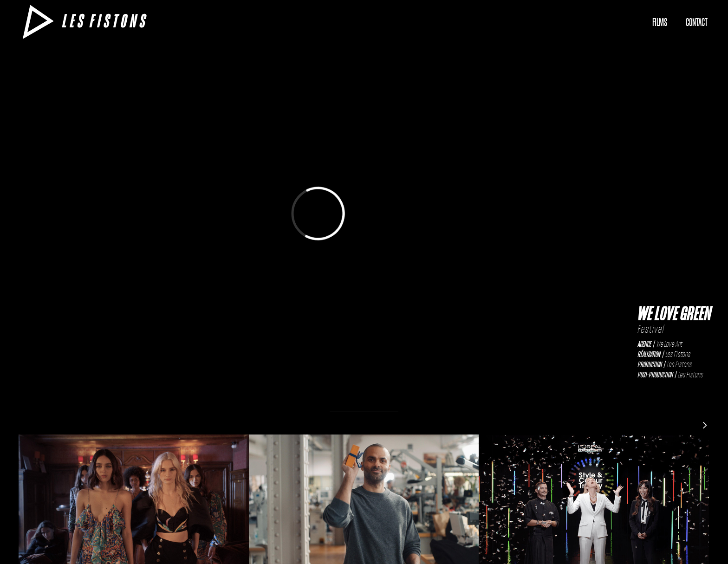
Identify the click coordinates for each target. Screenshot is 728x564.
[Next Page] (705, 425)
